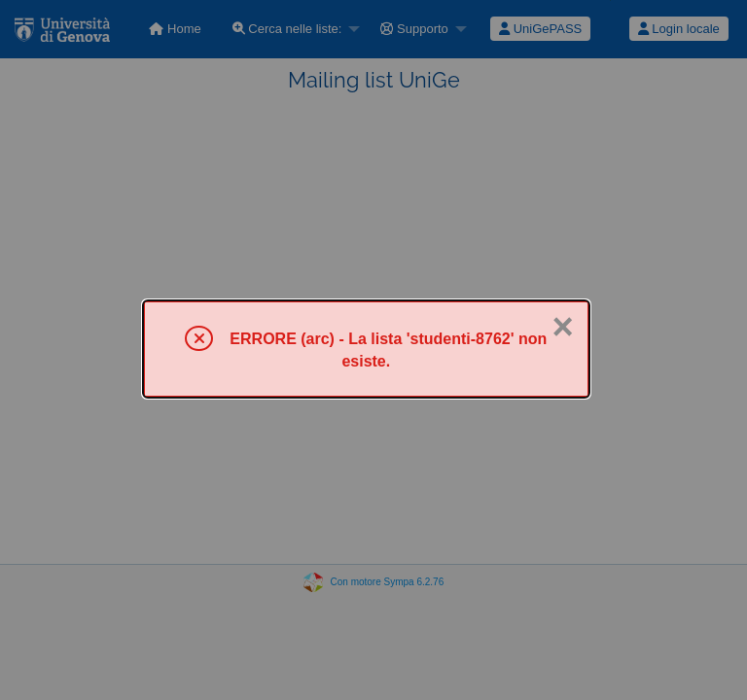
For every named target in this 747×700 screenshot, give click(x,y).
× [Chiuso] (562, 327)
